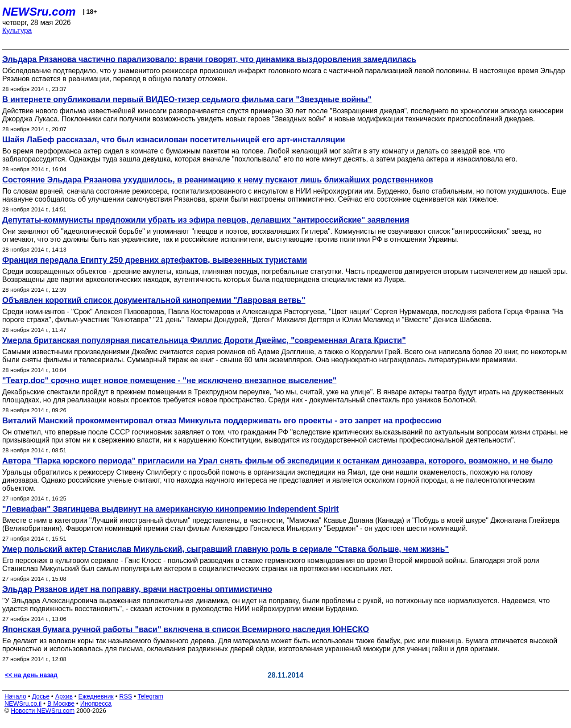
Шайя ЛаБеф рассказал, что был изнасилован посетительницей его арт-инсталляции (174, 140)
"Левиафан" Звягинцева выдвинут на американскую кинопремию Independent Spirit (170, 509)
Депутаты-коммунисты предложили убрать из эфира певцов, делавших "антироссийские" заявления (206, 220)
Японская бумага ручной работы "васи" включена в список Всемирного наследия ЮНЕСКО (186, 629)
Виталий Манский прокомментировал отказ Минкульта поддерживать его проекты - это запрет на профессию (222, 421)
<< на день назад (31, 675)
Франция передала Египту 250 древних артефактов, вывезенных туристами (155, 260)
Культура (17, 31)
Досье (41, 696)
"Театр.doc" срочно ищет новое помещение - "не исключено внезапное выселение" (169, 381)
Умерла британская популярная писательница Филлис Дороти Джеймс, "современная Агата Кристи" (204, 340)
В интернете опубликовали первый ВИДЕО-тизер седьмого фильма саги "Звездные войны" (187, 99)
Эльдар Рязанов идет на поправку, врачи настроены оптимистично (137, 589)
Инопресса (96, 703)
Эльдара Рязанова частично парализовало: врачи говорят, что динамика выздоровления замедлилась (209, 59)
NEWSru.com (39, 12)
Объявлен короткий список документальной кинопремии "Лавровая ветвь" (154, 300)
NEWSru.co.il (23, 703)
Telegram (151, 696)
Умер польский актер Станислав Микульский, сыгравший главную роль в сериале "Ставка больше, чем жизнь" (226, 549)
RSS (126, 696)
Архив (64, 696)
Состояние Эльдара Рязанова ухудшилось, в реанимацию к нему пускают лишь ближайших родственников (218, 180)
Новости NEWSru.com (43, 711)
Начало (15, 696)
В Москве (61, 703)
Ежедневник (96, 696)
